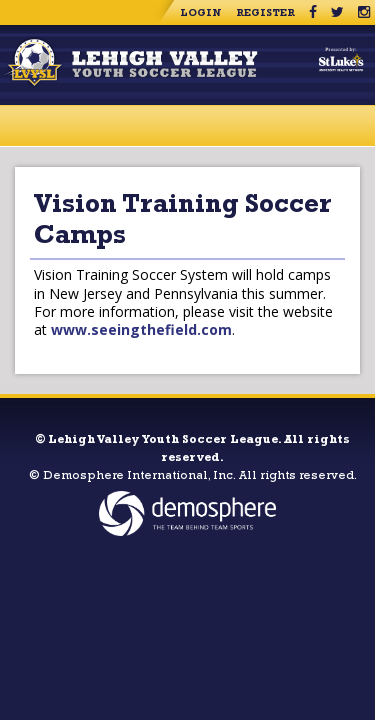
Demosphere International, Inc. (139, 477)
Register (265, 14)
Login (201, 14)
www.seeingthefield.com (141, 329)
